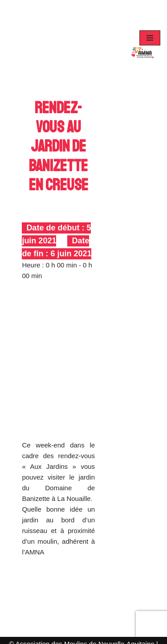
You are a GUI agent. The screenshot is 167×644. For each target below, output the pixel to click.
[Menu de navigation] (150, 38)
